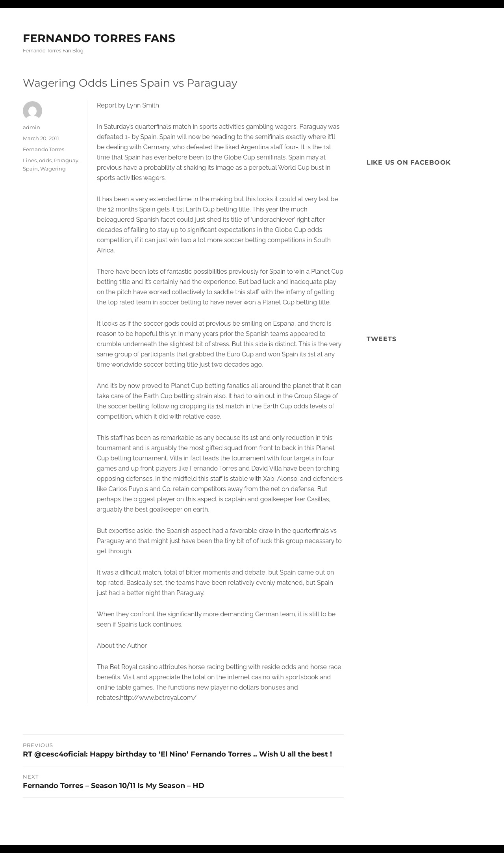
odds (45, 160)
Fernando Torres (44, 149)
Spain (30, 169)
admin (31, 127)
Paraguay (66, 160)
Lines (30, 160)
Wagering (53, 169)
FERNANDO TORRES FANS (99, 38)
